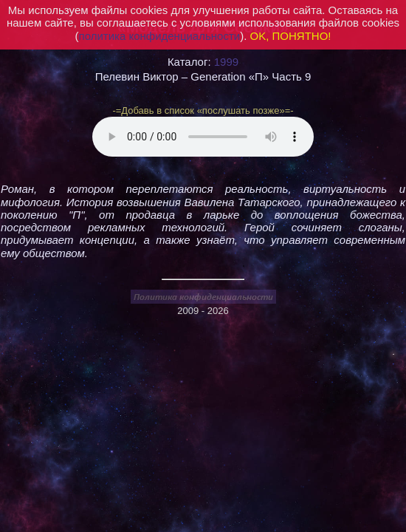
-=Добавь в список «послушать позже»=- (203, 110)
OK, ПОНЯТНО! (291, 36)
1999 (226, 62)
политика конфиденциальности (160, 36)
